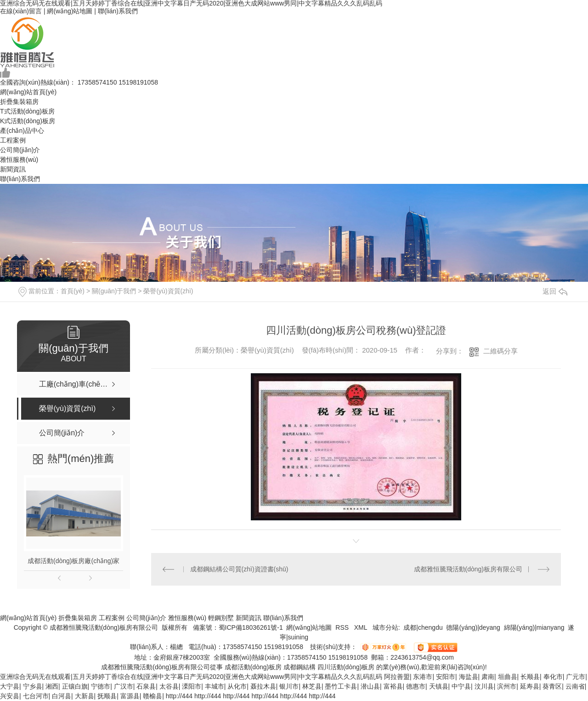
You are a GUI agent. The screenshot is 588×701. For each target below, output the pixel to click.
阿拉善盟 (397, 677)
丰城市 (215, 686)
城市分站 (385, 627)
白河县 (62, 696)
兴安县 (10, 696)
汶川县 (484, 686)
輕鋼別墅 (221, 618)
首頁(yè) (73, 291)
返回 (555, 291)
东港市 (423, 677)
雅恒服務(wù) (19, 160)
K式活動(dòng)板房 (28, 121)
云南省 (575, 686)
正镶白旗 (75, 686)
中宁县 (461, 686)
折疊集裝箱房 (19, 102)
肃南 (488, 677)
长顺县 (530, 677)
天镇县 (439, 686)
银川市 (289, 686)
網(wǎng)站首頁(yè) (28, 92)
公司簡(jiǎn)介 (20, 150)
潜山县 (370, 686)
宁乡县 (33, 686)
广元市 (576, 677)
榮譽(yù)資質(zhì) (168, 291)
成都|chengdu (423, 627)
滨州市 (507, 686)
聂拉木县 (263, 686)
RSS (343, 627)
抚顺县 (107, 696)
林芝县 (312, 686)
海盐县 (469, 677)
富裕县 (393, 686)
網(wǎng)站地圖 (70, 11)
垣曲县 (508, 677)
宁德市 (101, 686)
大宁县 (10, 686)
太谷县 (169, 686)
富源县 (130, 696)
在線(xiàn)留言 (21, 11)
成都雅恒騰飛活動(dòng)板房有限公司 (468, 569)
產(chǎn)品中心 (22, 131)
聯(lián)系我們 (118, 11)
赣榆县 (153, 696)
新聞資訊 (13, 169)
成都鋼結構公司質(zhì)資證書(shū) (239, 569)
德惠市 (416, 686)
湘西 (52, 686)
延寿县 (530, 686)
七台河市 (36, 696)
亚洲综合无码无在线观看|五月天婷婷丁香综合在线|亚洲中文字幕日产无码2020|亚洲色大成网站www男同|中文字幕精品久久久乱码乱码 (191, 677)
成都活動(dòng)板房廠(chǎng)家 (73, 561)
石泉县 (146, 686)
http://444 (179, 696)
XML (362, 627)
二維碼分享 (500, 351)
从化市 (237, 686)
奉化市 (553, 677)
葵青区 (552, 686)
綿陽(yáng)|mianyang (534, 627)
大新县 (85, 696)
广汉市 (124, 686)
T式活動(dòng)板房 (27, 111)
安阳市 (446, 677)
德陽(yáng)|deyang (473, 627)
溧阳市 (192, 686)
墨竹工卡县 (341, 686)
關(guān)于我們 (114, 291)
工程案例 (13, 140)
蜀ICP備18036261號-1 (251, 627)
